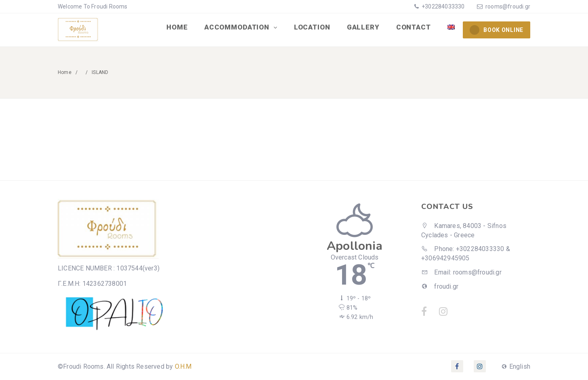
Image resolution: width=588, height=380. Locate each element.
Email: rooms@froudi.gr (461, 272)
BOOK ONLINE (497, 30)
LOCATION (314, 27)
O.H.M (183, 366)
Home (65, 72)
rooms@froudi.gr (508, 6)
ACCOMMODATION (240, 27)
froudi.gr (440, 286)
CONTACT (414, 27)
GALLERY (364, 27)
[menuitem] (451, 27)
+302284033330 (443, 6)
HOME (179, 27)
